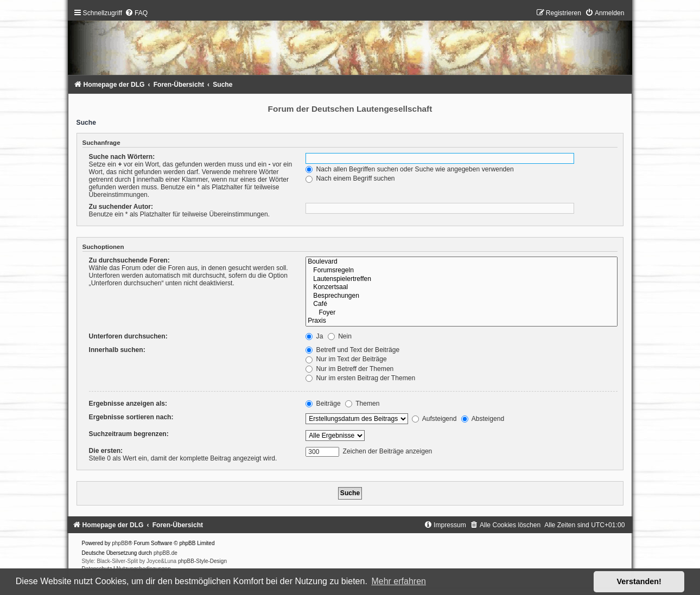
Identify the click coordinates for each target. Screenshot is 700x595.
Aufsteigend (434, 419)
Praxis (462, 321)
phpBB (120, 543)
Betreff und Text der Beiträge (352, 350)
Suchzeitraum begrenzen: (129, 434)
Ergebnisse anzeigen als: (128, 404)
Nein (340, 336)
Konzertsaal (462, 287)
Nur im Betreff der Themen (349, 369)
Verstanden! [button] (639, 581)
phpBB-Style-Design (202, 561)
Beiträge (323, 404)
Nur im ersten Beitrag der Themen (360, 378)
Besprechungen (462, 296)
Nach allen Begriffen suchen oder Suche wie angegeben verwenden (410, 169)
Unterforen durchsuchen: (128, 336)
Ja (314, 336)
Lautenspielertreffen (462, 279)
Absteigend (483, 419)
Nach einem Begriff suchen (350, 178)
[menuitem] (136, 13)
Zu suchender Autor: (121, 207)
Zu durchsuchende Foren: (129, 260)
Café (462, 304)
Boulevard (462, 262)
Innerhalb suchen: (117, 350)
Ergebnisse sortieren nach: (131, 417)
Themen (362, 404)
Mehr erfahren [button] (399, 581)
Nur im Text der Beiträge (346, 359)
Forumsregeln (462, 271)
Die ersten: (106, 451)
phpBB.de (166, 553)
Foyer (462, 313)
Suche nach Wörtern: (122, 157)
